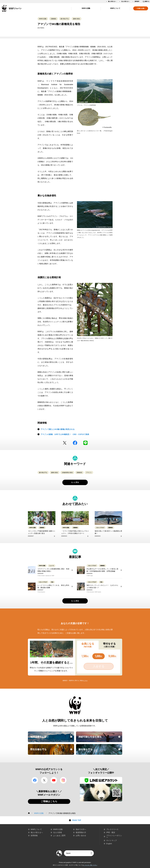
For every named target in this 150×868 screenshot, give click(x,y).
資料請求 (137, 1)
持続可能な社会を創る (100, 739)
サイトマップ (112, 841)
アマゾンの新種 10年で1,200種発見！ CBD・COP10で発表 (65, 434)
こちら (86, 681)
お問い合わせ (81, 836)
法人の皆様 (58, 832)
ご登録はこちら (49, 801)
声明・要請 (111, 832)
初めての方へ (81, 829)
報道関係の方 (81, 832)
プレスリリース (112, 829)
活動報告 (53, 19)
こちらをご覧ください (91, 865)
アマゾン (89, 473)
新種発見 (79, 473)
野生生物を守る (52, 751)
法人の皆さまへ (125, 1)
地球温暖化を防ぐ (52, 739)
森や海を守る (65, 19)
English (109, 844)
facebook (75, 443)
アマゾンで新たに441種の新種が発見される (58, 429)
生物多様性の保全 (67, 473)
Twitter (65, 443)
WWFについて (115, 8)
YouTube (54, 780)
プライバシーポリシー (114, 837)
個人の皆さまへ (112, 1)
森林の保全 (76, 19)
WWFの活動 (86, 8)
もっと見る (75, 482)
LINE (85, 443)
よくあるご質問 (59, 836)
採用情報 (34, 836)
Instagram (63, 780)
